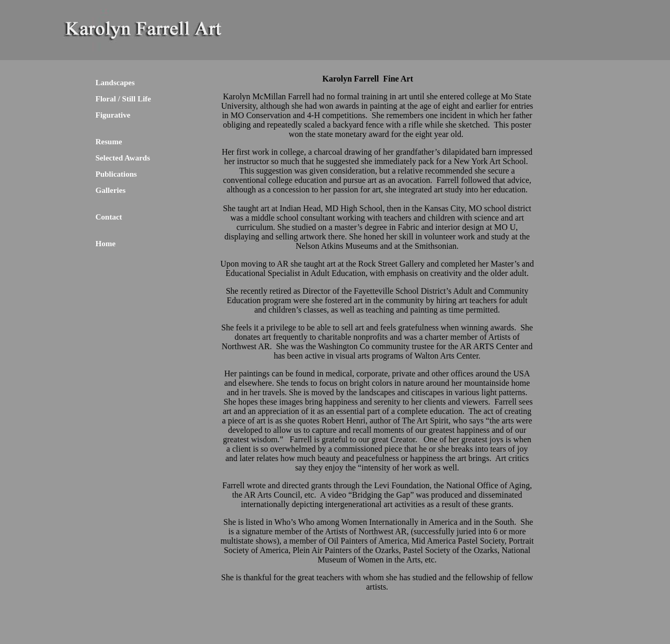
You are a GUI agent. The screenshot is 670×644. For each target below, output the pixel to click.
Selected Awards (123, 158)
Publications (116, 174)
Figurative (113, 115)
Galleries (111, 190)
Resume (109, 142)
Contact (109, 217)
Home (106, 244)
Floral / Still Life (123, 99)
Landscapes (115, 83)
